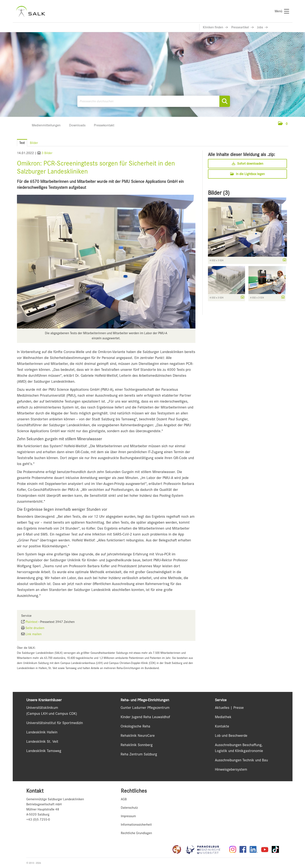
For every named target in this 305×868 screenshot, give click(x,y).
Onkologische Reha (135, 726)
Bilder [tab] (34, 143)
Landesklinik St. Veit (42, 741)
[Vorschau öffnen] (106, 262)
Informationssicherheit (136, 825)
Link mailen (33, 634)
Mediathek (223, 717)
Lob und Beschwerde (231, 736)
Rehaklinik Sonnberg (137, 745)
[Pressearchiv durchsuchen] (154, 101)
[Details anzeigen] (283, 260)
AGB (124, 799)
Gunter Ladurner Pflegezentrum (145, 708)
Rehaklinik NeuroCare (138, 736)
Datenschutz (129, 808)
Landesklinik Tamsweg (44, 751)
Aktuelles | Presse (229, 708)
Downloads (77, 125)
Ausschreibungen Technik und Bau (241, 760)
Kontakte (222, 726)
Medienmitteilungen (46, 125)
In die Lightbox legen (247, 174)
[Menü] (282, 11)
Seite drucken (35, 628)
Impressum (128, 816)
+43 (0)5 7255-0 (38, 820)
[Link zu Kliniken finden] (215, 27)
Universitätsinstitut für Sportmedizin (55, 723)
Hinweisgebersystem (231, 769)
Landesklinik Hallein (42, 732)
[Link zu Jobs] (262, 27)
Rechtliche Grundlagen (136, 833)
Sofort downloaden (248, 164)
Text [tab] (22, 143)
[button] (283, 124)
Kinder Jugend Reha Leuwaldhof (145, 717)
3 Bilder (47, 153)
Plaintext (31, 622)
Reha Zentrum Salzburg (139, 754)
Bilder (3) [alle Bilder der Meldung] (219, 193)
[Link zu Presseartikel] (242, 27)
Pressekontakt (104, 125)
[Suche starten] (225, 101)
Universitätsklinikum (42, 708)
